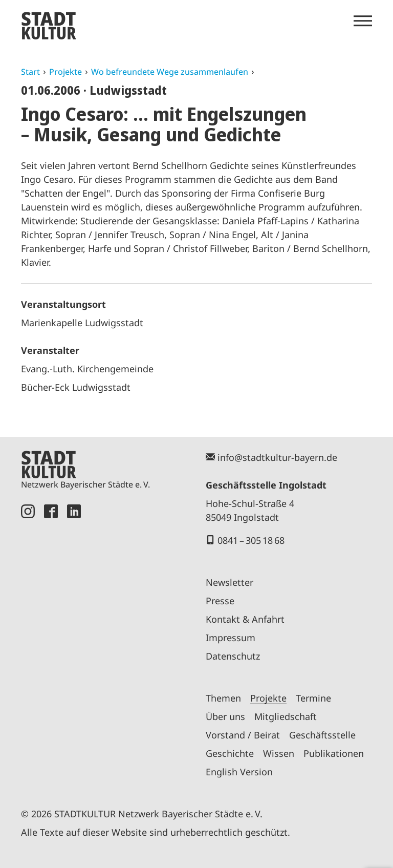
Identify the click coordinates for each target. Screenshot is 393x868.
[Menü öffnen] (363, 21)
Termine (313, 698)
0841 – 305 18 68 (251, 540)
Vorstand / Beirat (243, 735)
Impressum (231, 638)
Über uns (225, 716)
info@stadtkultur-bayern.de (277, 457)
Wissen (279, 753)
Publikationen (334, 753)
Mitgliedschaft (286, 716)
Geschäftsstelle (322, 735)
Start (30, 72)
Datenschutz (233, 656)
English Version (239, 772)
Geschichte (230, 753)
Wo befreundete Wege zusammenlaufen (170, 72)
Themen (223, 698)
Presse (220, 601)
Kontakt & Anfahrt (245, 619)
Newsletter (230, 582)
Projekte (65, 72)
